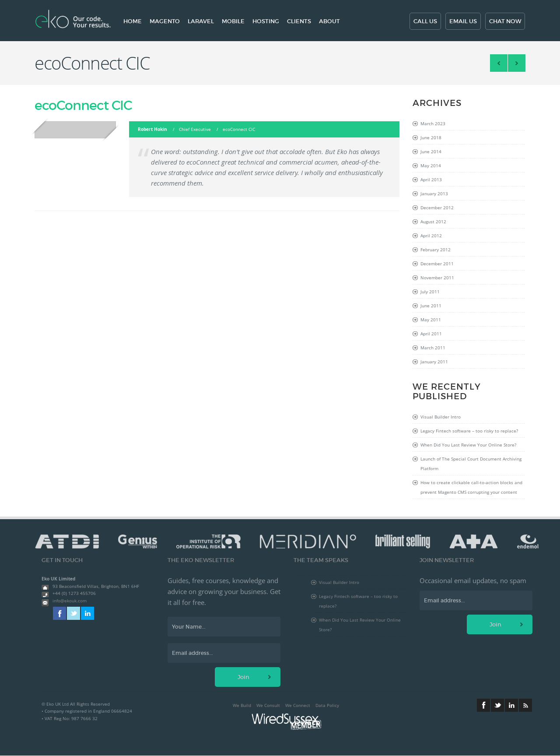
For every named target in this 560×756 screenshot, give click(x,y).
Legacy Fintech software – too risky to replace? (469, 431)
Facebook (59, 613)
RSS (525, 705)
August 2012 (433, 222)
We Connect (298, 705)
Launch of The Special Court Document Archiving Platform (471, 464)
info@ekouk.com (70, 601)
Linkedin (87, 613)
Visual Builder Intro (441, 417)
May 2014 (431, 165)
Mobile (233, 21)
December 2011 (437, 264)
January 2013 (434, 193)
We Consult (268, 705)
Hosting (266, 21)
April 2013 (431, 179)
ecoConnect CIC (83, 105)
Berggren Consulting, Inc (517, 63)
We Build (242, 705)
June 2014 (431, 151)
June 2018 (431, 137)
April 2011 (431, 334)
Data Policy (327, 705)
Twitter (73, 613)
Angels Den (499, 63)
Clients (299, 21)
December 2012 (437, 207)
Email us (463, 21)
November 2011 (437, 278)
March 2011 (433, 348)
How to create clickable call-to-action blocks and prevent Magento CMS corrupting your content (471, 487)
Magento (165, 21)
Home (133, 21)
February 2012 (436, 250)
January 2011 (434, 362)
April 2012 (431, 236)
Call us (425, 21)
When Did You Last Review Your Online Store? (468, 445)
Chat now (505, 21)
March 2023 (433, 123)
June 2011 (431, 306)
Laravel (201, 21)
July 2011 (430, 292)
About (329, 21)
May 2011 (431, 320)
